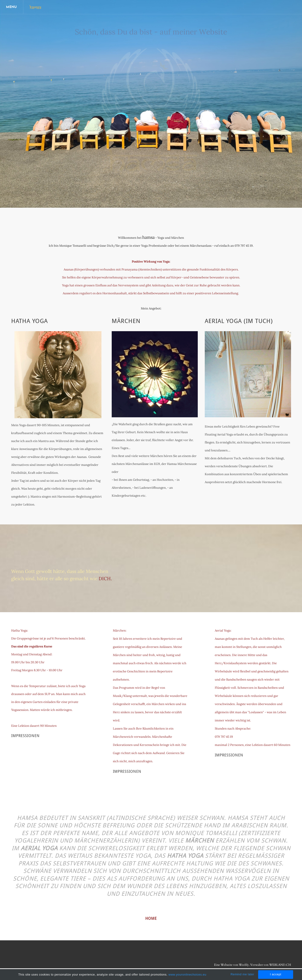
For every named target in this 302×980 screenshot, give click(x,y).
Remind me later (242, 974)
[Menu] (12, 7)
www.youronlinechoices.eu (187, 975)
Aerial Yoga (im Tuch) (239, 321)
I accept (276, 974)
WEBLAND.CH (280, 965)
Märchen (126, 321)
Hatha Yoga (30, 321)
